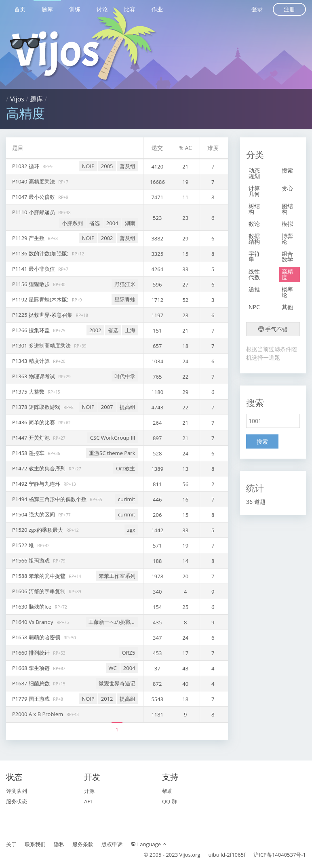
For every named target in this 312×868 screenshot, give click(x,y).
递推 (254, 289)
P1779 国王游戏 (32, 699)
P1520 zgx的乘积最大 (38, 530)
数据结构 (254, 239)
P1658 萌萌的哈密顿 (37, 637)
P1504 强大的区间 (34, 514)
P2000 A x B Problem (38, 714)
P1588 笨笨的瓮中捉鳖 (39, 576)
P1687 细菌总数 (32, 683)
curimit (127, 499)
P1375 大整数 (29, 392)
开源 (89, 791)
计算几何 (254, 191)
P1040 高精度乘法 (34, 181)
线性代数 (254, 274)
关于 (11, 844)
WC (113, 668)
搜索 (287, 170)
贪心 (287, 188)
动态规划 (254, 173)
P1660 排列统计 (32, 653)
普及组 (128, 166)
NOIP (88, 166)
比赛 (130, 9)
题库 (47, 9)
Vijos (17, 99)
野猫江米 (125, 284)
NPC (254, 307)
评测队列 (17, 791)
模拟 (287, 224)
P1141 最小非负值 (34, 269)
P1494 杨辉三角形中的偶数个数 (50, 499)
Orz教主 (126, 468)
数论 (254, 224)
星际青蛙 (125, 299)
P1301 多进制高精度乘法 (42, 346)
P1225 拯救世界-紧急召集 (43, 315)
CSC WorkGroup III (113, 438)
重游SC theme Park (112, 453)
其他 (287, 307)
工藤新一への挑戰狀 (112, 622)
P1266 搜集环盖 (32, 330)
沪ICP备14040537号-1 (280, 855)
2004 (112, 223)
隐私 (59, 844)
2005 (107, 166)
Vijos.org (190, 855)
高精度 (287, 274)
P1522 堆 (24, 545)
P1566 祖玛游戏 (32, 560)
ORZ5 (128, 653)
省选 (95, 223)
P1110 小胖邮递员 (34, 212)
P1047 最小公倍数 (34, 197)
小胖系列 (72, 223)
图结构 (287, 209)
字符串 (254, 256)
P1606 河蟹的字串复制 (39, 591)
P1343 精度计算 (32, 361)
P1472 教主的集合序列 (39, 468)
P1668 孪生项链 (32, 668)
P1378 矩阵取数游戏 (37, 407)
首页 (20, 9)
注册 (289, 9)
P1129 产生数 (29, 238)
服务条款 (83, 844)
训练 (75, 9)
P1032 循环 (26, 166)
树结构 (254, 209)
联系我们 (35, 844)
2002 (107, 238)
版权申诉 (112, 844)
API (88, 801)
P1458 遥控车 (29, 453)
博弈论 (287, 239)
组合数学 (287, 256)
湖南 (130, 223)
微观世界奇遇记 (117, 683)
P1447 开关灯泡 (32, 438)
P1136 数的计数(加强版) (41, 253)
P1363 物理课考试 (34, 376)
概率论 (287, 292)
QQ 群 (170, 801)
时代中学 (125, 376)
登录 (257, 9)
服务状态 (17, 801)
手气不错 (273, 329)
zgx (131, 530)
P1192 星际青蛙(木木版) (41, 299)
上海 (130, 330)
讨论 (102, 9)
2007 (107, 407)
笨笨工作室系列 (117, 576)
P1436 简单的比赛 (34, 422)
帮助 (167, 791)
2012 (107, 699)
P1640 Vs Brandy (33, 622)
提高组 (128, 407)
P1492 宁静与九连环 (37, 484)
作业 (157, 9)
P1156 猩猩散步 (32, 284)
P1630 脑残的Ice (32, 607)
